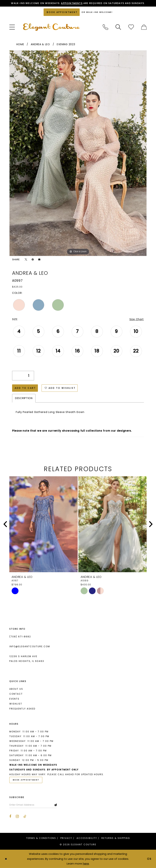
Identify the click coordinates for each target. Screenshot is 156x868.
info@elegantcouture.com (30, 646)
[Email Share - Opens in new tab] (39, 259)
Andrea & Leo (40, 44)
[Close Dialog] (6, 859)
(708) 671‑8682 (20, 637)
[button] (12, 27)
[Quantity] (23, 376)
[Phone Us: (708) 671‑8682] (105, 27)
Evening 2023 (66, 44)
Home (20, 44)
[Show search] (118, 27)
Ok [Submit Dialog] (150, 859)
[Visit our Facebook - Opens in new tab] (10, 816)
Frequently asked (22, 709)
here (86, 864)
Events (14, 699)
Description (24, 398)
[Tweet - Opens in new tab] (26, 259)
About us (16, 689)
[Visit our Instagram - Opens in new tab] (17, 816)
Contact (16, 694)
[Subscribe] (56, 805)
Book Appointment (26, 780)
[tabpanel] (78, 153)
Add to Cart (25, 388)
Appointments (72, 3)
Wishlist (16, 704)
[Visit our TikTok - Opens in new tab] (25, 816)
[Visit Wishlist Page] (131, 27)
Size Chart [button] (137, 319)
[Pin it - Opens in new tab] (33, 259)
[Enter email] (33, 805)
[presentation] (43, 524)
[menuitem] (12, 27)
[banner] (51, 27)
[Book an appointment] (62, 12)
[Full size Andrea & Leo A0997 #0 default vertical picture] (78, 153)
